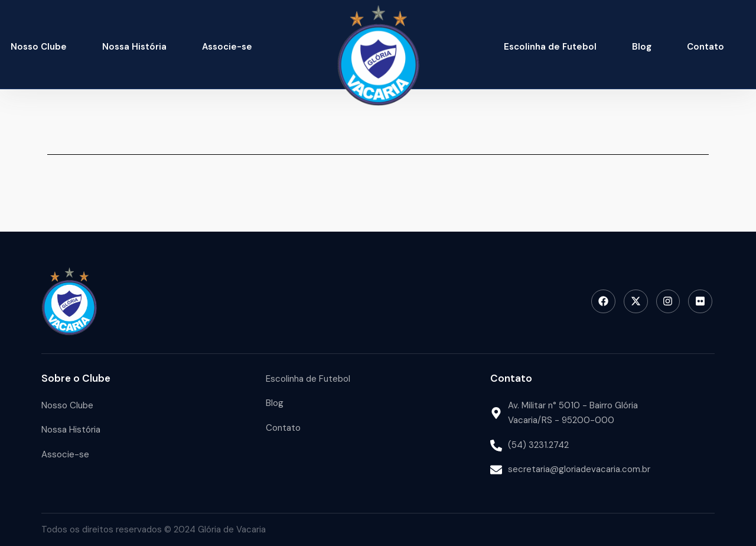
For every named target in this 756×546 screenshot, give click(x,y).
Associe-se (227, 47)
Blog (642, 47)
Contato (706, 47)
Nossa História (134, 47)
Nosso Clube (39, 47)
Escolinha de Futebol (550, 47)
